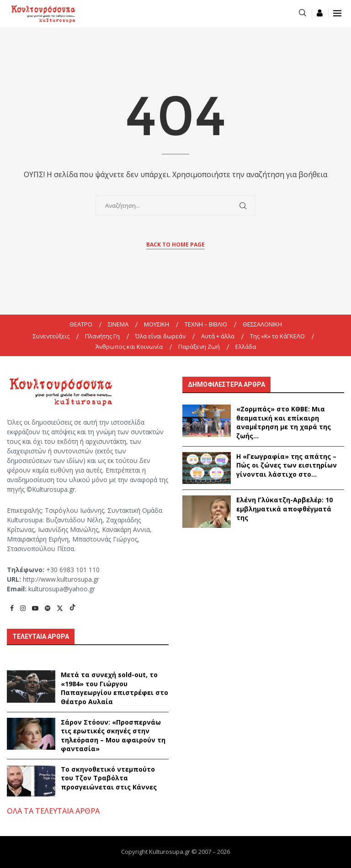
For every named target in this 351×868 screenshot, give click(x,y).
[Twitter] (60, 608)
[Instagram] (23, 608)
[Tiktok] (73, 608)
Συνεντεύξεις (51, 336)
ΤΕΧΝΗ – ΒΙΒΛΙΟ (206, 324)
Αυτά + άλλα (218, 336)
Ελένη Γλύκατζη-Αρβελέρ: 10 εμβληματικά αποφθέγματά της (285, 509)
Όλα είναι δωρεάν (160, 336)
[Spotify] (48, 608)
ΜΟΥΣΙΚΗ (157, 324)
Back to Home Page (175, 245)
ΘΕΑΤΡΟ (81, 324)
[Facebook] (12, 608)
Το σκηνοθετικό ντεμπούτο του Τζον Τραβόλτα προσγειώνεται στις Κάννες (109, 778)
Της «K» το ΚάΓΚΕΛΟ (277, 336)
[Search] (303, 13)
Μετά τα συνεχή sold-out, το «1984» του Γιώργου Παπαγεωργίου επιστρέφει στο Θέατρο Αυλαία (114, 688)
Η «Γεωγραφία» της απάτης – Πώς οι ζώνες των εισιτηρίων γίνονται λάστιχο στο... (287, 465)
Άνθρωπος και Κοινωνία (129, 347)
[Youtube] (35, 608)
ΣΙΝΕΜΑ (118, 324)
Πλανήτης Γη (102, 336)
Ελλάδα (246, 347)
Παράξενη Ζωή (199, 347)
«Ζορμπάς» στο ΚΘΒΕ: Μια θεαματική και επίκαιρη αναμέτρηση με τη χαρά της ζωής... (284, 422)
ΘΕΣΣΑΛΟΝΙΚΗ (262, 324)
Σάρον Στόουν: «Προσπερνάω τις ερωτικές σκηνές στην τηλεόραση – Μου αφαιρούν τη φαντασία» (113, 736)
